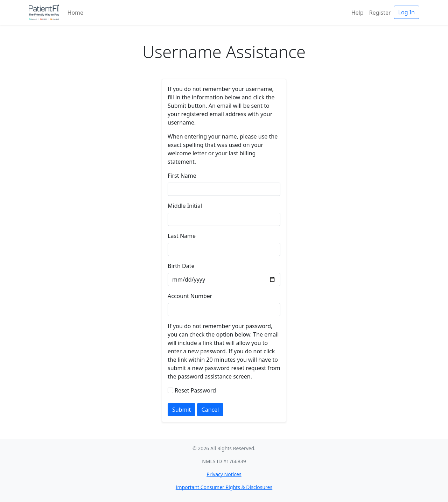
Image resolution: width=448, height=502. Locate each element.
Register (380, 13)
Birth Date (181, 266)
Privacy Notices (224, 474)
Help (358, 13)
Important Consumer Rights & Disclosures (224, 487)
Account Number (190, 296)
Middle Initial (185, 206)
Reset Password (195, 390)
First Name (182, 176)
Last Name (182, 236)
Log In (407, 12)
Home (76, 13)
